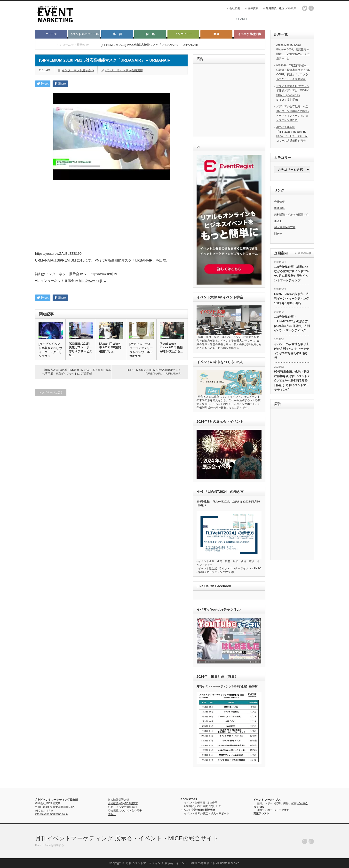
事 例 (117, 34)
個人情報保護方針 (285, 227)
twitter (305, 8)
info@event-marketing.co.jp (51, 814)
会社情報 (279, 202)
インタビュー (183, 34)
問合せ (278, 234)
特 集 (150, 34)
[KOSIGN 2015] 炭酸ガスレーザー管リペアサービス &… (80, 350)
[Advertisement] (230, 100)
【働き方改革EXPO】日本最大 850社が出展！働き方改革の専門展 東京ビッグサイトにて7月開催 (77, 372)
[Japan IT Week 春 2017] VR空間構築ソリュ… (110, 348)
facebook (311, 8)
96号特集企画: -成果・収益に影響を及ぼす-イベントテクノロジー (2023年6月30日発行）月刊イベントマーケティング (292, 381)
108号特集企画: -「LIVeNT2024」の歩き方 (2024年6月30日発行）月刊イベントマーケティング (292, 324)
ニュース (51, 34)
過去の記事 (305, 253)
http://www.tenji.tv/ (92, 281)
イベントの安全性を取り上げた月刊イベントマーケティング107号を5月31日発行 (292, 351)
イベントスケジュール (84, 34)
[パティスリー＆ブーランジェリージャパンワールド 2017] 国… (141, 350)
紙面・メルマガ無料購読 (123, 807)
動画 (216, 34)
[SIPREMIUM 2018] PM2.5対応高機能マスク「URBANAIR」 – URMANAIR (154, 372)
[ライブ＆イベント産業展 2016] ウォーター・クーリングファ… (50, 350)
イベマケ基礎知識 (249, 34)
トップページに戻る (51, 392)
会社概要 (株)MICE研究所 (123, 803)
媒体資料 (253, 8)
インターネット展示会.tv (78, 70)
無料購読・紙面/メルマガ (281, 8)
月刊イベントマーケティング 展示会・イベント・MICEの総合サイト (127, 838)
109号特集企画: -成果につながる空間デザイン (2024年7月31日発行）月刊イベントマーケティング (291, 274)
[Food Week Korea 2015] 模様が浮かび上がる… (171, 348)
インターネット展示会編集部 (124, 70)
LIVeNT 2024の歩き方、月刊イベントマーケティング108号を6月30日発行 (292, 299)
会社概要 (235, 8)
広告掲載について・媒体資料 (125, 811)
